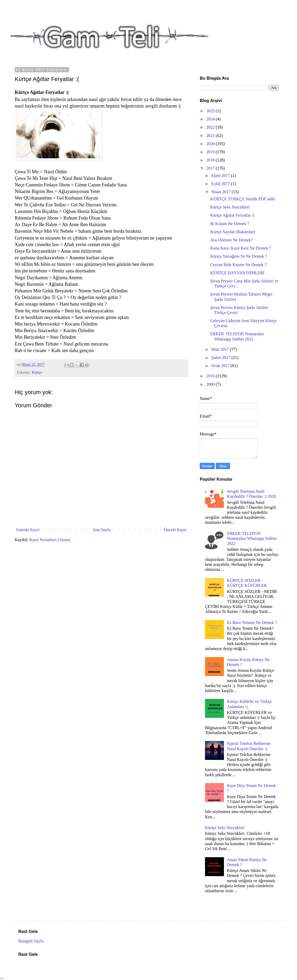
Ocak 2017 (221, 366)
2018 (211, 160)
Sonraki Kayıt (28, 530)
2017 (211, 168)
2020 (211, 144)
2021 (211, 136)
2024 (211, 119)
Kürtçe (37, 372)
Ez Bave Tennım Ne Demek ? (252, 623)
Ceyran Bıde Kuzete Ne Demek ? (238, 265)
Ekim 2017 (221, 176)
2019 (211, 152)
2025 (211, 111)
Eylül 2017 (221, 184)
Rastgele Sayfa (31, 941)
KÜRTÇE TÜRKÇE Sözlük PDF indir (243, 199)
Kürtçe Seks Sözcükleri (230, 207)
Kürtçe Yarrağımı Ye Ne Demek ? (239, 256)
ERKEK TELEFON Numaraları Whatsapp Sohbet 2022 (252, 538)
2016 (211, 376)
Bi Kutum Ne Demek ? (230, 224)
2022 (211, 127)
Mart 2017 (221, 349)
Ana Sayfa (102, 530)
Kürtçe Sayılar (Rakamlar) (233, 232)
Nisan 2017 (221, 192)
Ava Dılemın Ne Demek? (232, 240)
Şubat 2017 (221, 357)
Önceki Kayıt (175, 530)
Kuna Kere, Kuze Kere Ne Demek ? (241, 248)
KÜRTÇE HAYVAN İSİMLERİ (237, 273)
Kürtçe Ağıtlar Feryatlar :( (232, 215)
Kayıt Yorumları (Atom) (50, 540)
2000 (211, 384)
